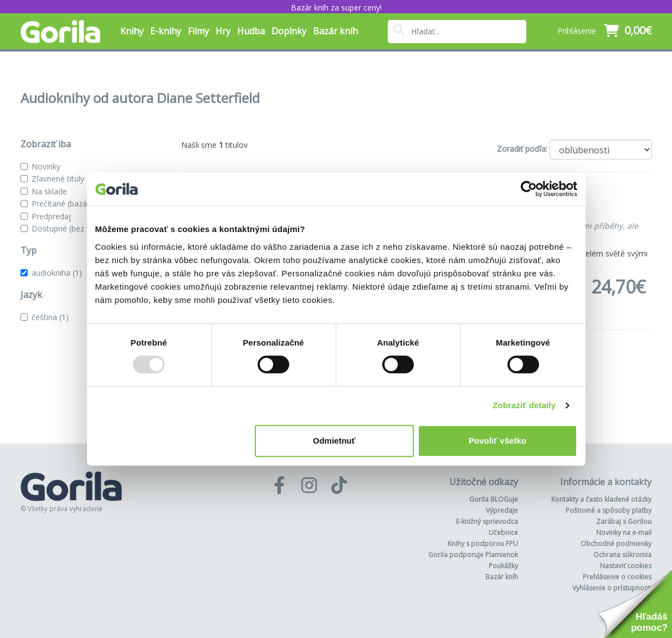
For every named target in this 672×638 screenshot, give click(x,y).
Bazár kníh (335, 31)
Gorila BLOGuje (494, 499)
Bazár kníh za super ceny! (336, 7)
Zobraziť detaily (524, 405)
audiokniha (57, 273)
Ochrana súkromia (622, 555)
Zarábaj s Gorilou (624, 521)
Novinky (46, 166)
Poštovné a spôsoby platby (609, 510)
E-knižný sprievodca (487, 521)
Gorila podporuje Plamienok (473, 555)
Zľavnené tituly (58, 179)
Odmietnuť (334, 441)
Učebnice (503, 532)
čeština (50, 317)
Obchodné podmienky (616, 544)
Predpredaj (51, 216)
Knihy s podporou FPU (483, 544)
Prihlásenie (577, 31)
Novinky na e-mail (624, 532)
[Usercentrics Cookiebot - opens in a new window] (529, 189)
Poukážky (503, 566)
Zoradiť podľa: (522, 149)
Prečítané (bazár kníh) (70, 204)
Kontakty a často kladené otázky (601, 499)
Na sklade (49, 191)
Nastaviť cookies (626, 566)
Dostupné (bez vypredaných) (83, 228)
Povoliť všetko (497, 441)
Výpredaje (502, 510)
